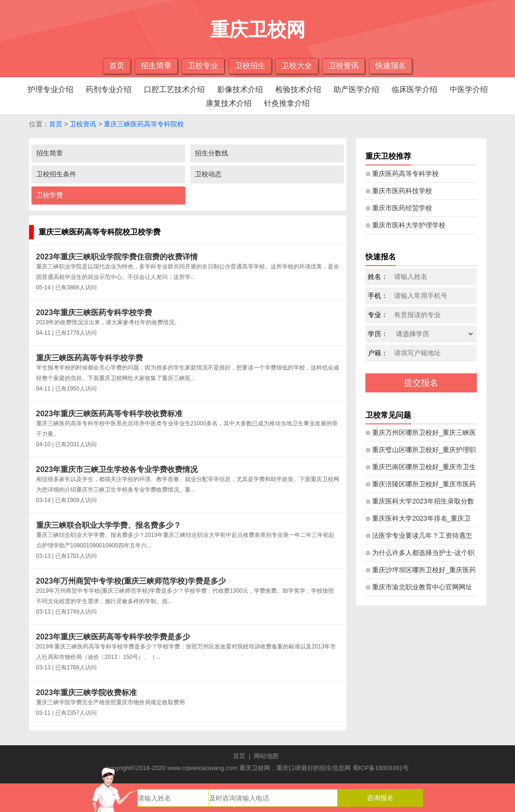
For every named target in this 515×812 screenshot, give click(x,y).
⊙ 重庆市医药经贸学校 (399, 208)
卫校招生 (250, 66)
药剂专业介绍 (109, 89)
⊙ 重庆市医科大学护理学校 (406, 225)
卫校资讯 (343, 66)
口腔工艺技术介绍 (174, 89)
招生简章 (156, 66)
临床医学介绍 (414, 89)
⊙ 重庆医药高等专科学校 (402, 174)
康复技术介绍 (229, 103)
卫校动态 (208, 174)
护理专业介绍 (50, 89)
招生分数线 (212, 153)
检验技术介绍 (298, 89)
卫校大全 (297, 66)
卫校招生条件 (56, 174)
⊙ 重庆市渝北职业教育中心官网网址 (419, 587)
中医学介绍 (469, 89)
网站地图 (266, 756)
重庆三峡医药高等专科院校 (144, 124)
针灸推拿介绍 (287, 103)
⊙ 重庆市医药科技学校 (399, 191)
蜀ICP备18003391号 (381, 768)
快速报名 (391, 66)
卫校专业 (203, 66)
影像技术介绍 (240, 89)
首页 (117, 66)
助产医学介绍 (356, 89)
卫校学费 (50, 195)
